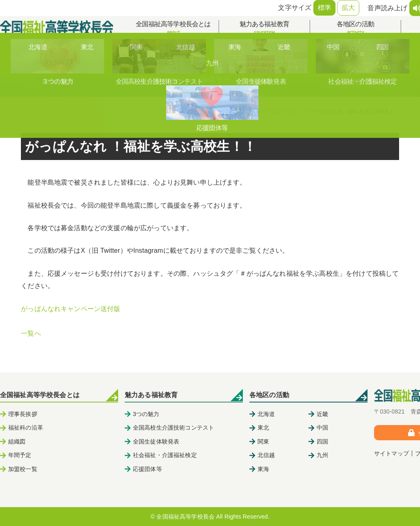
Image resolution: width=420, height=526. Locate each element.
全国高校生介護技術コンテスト (173, 428)
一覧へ (31, 333)
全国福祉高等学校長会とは (173, 29)
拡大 (348, 8)
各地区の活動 (355, 29)
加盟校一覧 (23, 469)
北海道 (266, 414)
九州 (322, 455)
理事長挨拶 (23, 414)
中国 (322, 428)
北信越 (266, 455)
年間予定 (20, 455)
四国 (322, 441)
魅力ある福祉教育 (264, 29)
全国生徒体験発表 (156, 441)
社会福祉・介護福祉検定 (165, 455)
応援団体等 (147, 469)
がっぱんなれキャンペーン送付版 (71, 309)
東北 (263, 428)
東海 (263, 469)
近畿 (322, 414)
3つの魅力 (146, 414)
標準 (324, 8)
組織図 (17, 441)
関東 (263, 441)
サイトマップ (391, 453)
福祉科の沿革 (26, 428)
